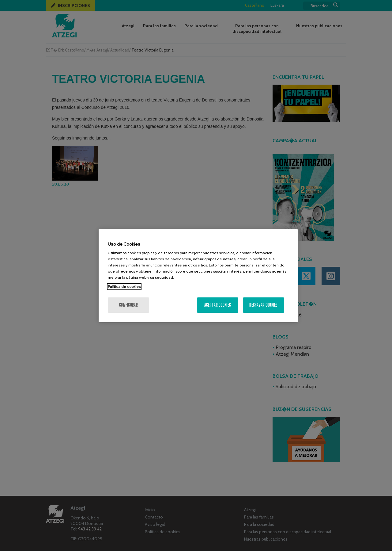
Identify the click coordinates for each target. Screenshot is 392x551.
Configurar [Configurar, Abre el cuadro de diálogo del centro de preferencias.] (128, 305)
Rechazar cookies (263, 305)
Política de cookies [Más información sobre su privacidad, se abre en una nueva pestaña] (124, 287)
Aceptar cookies (218, 305)
